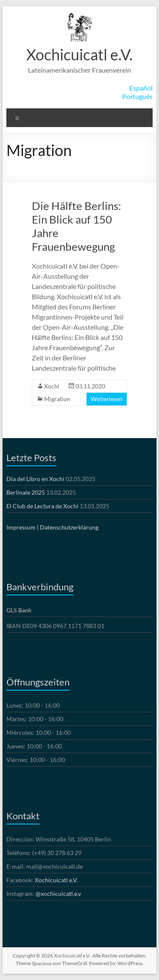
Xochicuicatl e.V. (79, 54)
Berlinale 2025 (26, 492)
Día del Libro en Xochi (35, 479)
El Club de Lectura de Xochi (42, 506)
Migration (57, 399)
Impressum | (22, 527)
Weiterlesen (107, 399)
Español (141, 88)
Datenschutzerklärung (69, 527)
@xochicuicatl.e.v (58, 894)
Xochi (52, 386)
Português (137, 96)
